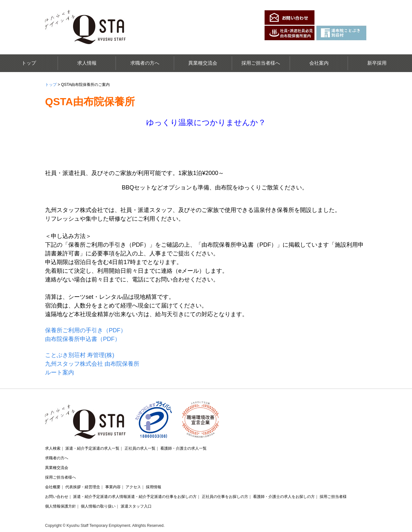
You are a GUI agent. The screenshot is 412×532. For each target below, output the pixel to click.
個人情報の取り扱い (98, 506)
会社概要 (53, 487)
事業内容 (113, 487)
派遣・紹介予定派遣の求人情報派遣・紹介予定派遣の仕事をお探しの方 (135, 497)
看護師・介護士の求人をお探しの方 (284, 497)
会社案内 (319, 63)
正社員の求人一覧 (140, 448)
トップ (29, 63)
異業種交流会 (203, 63)
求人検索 (53, 448)
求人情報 (87, 63)
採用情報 (154, 487)
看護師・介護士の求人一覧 (183, 448)
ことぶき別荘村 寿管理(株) (80, 355)
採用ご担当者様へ (261, 63)
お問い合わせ (57, 497)
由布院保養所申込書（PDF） (83, 339)
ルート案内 (60, 372)
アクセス (133, 487)
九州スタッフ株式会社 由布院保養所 (92, 364)
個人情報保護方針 (61, 506)
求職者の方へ (145, 63)
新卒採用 (377, 63)
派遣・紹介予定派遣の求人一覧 (92, 448)
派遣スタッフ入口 (136, 506)
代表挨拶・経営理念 (83, 487)
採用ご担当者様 (333, 497)
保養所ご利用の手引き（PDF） (86, 330)
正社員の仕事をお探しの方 (225, 497)
